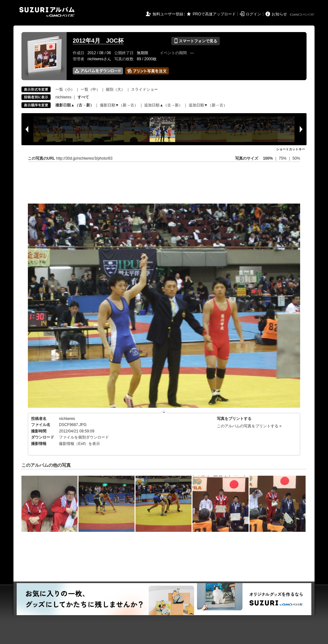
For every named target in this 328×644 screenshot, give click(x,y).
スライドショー (144, 89)
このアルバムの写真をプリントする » (249, 426)
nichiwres (63, 97)
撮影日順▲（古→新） (75, 105)
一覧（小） (65, 89)
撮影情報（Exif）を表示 (79, 444)
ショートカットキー (291, 149)
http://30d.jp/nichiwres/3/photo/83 (84, 158)
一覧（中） (90, 89)
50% (296, 158)
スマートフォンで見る (196, 41)
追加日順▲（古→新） (163, 105)
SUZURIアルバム (47, 12)
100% (268, 158)
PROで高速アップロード (214, 14)
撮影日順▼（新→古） (119, 105)
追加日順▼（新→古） (208, 105)
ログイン (253, 14)
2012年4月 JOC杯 (98, 41)
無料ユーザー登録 (168, 14)
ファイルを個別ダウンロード (84, 437)
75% (283, 158)
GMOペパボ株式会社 (303, 15)
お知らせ (279, 14)
